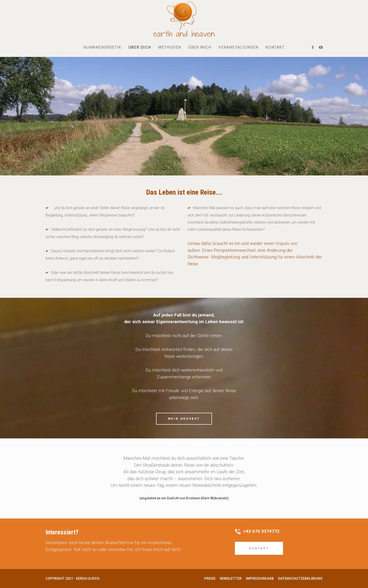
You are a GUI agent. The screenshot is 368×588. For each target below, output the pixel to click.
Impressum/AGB (260, 579)
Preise (210, 579)
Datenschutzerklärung (300, 579)
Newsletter (231, 579)
